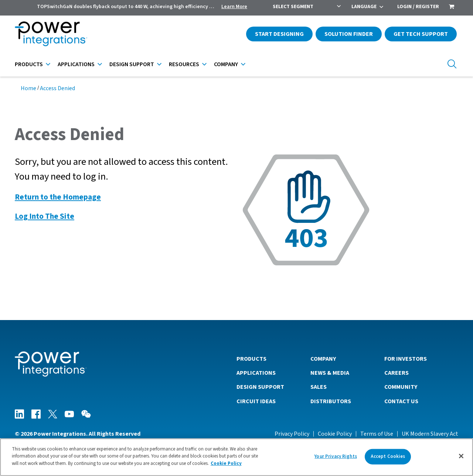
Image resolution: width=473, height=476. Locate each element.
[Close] (461, 458)
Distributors (331, 401)
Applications (76, 64)
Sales (319, 387)
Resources (184, 64)
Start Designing (279, 34)
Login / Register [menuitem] (418, 7)
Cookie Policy (335, 434)
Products (29, 64)
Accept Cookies (388, 459)
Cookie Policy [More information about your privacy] (226, 466)
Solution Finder (349, 34)
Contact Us (401, 401)
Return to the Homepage (58, 197)
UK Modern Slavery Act (430, 434)
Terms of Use (377, 434)
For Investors (406, 359)
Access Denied (57, 88)
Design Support (132, 64)
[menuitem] (452, 7)
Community (401, 387)
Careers (397, 373)
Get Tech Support (421, 34)
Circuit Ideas (256, 401)
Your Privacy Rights (336, 459)
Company (226, 64)
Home (28, 88)
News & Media (330, 373)
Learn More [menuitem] (234, 7)
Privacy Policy (292, 434)
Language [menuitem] (364, 7)
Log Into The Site (45, 216)
